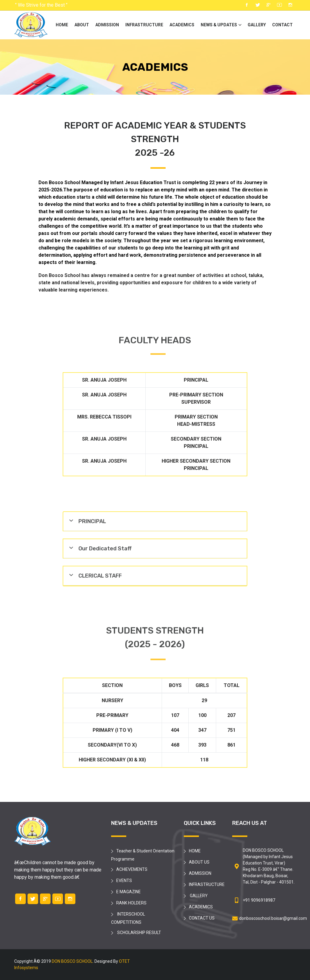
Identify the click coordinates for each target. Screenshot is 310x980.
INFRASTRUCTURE (144, 25)
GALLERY (257, 25)
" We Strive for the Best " (41, 5)
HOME (62, 25)
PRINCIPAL (92, 525)
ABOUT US (199, 862)
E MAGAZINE (129, 892)
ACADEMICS (182, 25)
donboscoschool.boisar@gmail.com (273, 918)
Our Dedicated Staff (105, 552)
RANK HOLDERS (131, 903)
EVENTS (124, 881)
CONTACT (282, 25)
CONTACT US (202, 918)
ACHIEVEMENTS (132, 869)
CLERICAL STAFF (100, 579)
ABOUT (82, 25)
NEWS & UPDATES (219, 25)
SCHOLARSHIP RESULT (139, 933)
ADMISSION (107, 25)
